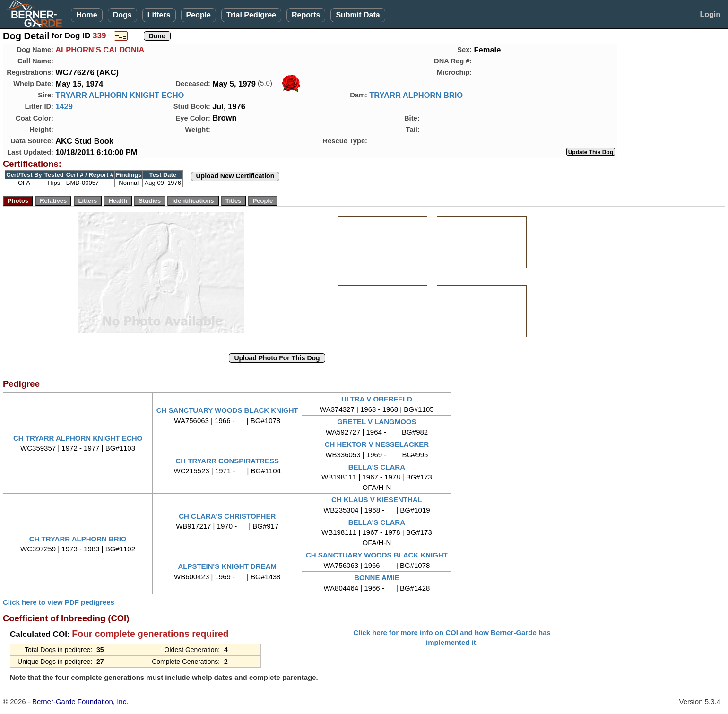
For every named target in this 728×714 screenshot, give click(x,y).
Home (87, 15)
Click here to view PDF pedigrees (59, 602)
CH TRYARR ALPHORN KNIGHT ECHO (78, 438)
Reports (306, 15)
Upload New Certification (235, 176)
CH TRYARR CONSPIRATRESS (227, 461)
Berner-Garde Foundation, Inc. (80, 701)
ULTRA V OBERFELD (377, 399)
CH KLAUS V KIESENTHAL (377, 500)
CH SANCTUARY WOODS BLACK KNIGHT (227, 410)
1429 (64, 106)
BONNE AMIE (377, 578)
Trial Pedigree (251, 15)
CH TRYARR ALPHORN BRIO (78, 539)
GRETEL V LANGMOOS (377, 422)
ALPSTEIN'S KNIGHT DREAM (227, 566)
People (199, 15)
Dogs (122, 15)
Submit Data (358, 15)
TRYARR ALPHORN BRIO (416, 95)
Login (710, 14)
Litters (159, 15)
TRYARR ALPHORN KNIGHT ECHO (120, 95)
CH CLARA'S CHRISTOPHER (227, 516)
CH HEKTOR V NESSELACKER (377, 444)
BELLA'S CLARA (377, 467)
